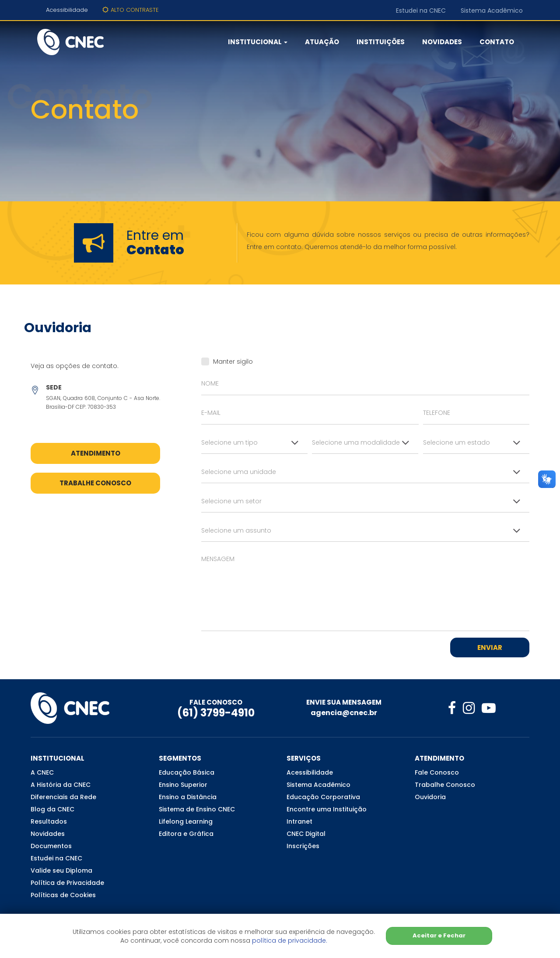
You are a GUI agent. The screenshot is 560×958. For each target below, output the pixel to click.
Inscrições (303, 846)
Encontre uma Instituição (327, 809)
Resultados (49, 821)
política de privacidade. (290, 940)
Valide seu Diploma (61, 870)
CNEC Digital (306, 834)
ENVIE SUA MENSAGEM (344, 702)
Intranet (299, 821)
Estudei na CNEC (421, 11)
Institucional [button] (258, 42)
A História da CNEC (61, 785)
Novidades (442, 42)
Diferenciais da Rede (63, 797)
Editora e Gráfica (186, 834)
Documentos (51, 846)
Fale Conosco (437, 772)
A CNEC (42, 772)
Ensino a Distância (188, 797)
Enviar (490, 647)
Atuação (322, 42)
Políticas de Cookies (63, 895)
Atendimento (96, 453)
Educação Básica (187, 772)
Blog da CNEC (52, 809)
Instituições (381, 42)
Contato (497, 42)
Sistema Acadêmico (492, 11)
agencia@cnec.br (344, 713)
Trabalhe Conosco (95, 483)
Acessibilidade (67, 10)
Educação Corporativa (323, 797)
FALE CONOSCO (216, 702)
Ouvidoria (430, 797)
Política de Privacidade (67, 883)
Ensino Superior (183, 785)
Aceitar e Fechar (439, 935)
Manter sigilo (227, 361)
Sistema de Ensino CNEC (197, 809)
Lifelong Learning (186, 821)
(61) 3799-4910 (216, 713)
